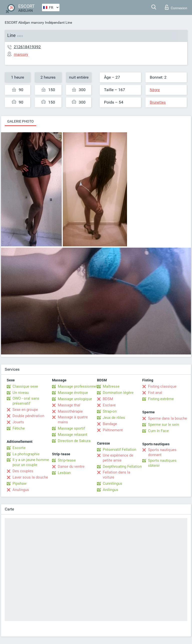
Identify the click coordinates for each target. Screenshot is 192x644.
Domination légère (118, 393)
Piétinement (113, 430)
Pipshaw (19, 483)
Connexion (176, 7)
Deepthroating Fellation (122, 467)
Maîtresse (111, 386)
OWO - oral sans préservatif (26, 401)
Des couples (23, 471)
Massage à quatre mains (73, 420)
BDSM (108, 399)
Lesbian (64, 473)
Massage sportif (71, 428)
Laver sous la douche (30, 477)
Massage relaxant (72, 435)
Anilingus (110, 490)
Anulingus (21, 490)
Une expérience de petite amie (118, 458)
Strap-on (110, 411)
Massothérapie (70, 411)
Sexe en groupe (25, 410)
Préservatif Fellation (119, 450)
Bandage (110, 424)
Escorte (19, 448)
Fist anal (155, 393)
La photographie (26, 454)
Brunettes (158, 102)
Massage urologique (75, 399)
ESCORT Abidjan (17, 22)
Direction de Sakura (74, 441)
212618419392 (27, 47)
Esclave (109, 405)
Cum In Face (158, 431)
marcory (37, 22)
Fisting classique (162, 386)
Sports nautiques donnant (162, 452)
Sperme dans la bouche (167, 418)
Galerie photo (20, 121)
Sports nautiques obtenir (162, 463)
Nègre (155, 90)
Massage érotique (73, 393)
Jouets (18, 422)
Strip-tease (67, 460)
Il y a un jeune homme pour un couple (31, 462)
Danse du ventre (71, 467)
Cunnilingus (112, 483)
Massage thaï (69, 405)
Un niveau (21, 393)
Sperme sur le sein (163, 425)
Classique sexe (25, 386)
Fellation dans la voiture (116, 475)
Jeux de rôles (114, 418)
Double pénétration (28, 416)
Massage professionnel (77, 386)
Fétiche (19, 428)
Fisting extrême (161, 399)
